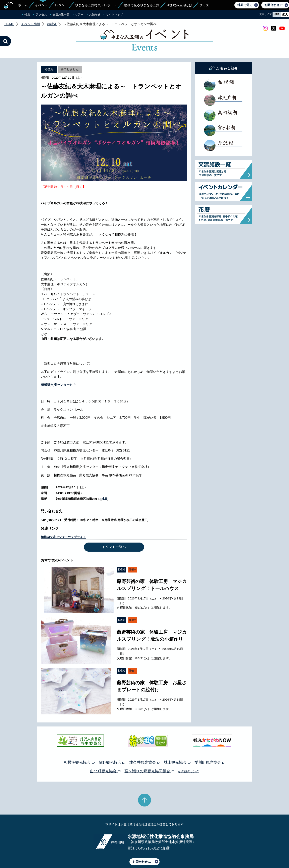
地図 (105, 480)
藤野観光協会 (112, 743)
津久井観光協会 (144, 743)
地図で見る (245, 5)
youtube (282, 28)
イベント (41, 5)
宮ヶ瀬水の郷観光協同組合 (149, 752)
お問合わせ (142, 843)
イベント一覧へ (114, 528)
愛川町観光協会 (210, 743)
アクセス (41, 14)
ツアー (79, 14)
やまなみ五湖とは (179, 5)
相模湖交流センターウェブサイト (63, 518)
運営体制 (85, 853)
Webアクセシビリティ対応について (187, 853)
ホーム (23, 5)
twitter (274, 28)
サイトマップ (114, 14)
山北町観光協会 (105, 752)
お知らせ (95, 14)
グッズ (204, 5)
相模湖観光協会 (79, 743)
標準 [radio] (277, 14)
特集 (27, 14)
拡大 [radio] (285, 14)
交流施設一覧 (61, 14)
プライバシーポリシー (108, 853)
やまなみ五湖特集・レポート (96, 5)
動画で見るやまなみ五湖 (142, 5)
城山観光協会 (177, 743)
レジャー (61, 5)
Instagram (265, 28)
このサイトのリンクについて (143, 853)
